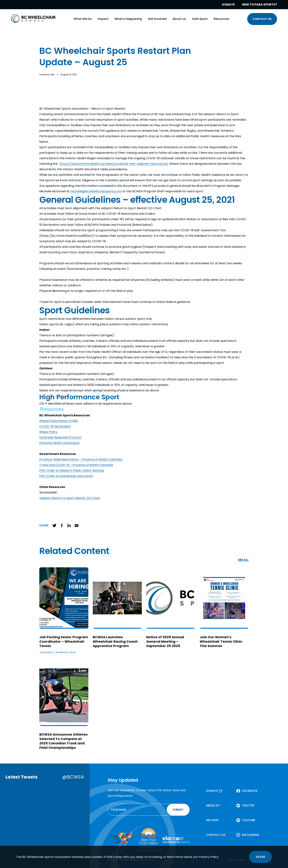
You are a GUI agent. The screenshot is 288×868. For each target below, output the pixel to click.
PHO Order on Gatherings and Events (66, 476)
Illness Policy (48, 432)
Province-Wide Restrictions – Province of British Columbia (81, 459)
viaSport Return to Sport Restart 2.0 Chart (70, 498)
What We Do (83, 19)
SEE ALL (243, 560)
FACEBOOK (250, 791)
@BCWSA (73, 777)
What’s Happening (128, 19)
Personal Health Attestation (59, 443)
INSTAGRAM (251, 835)
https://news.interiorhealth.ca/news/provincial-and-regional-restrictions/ (114, 164)
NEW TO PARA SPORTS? (260, 4)
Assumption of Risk (64, 421)
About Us (179, 19)
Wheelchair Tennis (66, 652)
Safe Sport (200, 19)
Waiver (44, 421)
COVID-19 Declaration (55, 426)
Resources (221, 19)
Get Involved (157, 19)
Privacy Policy (209, 857)
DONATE (228, 4)
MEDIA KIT (213, 805)
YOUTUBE (249, 820)
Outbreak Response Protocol (60, 437)
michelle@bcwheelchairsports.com (96, 191)
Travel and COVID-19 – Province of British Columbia (76, 465)
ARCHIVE (212, 820)
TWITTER (248, 805)
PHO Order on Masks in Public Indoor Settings (72, 470)
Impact (103, 19)
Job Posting (46, 652)
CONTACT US (262, 19)
